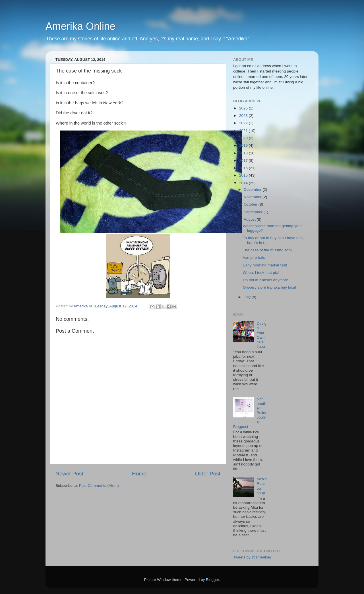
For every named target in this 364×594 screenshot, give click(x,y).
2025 (244, 108)
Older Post (208, 474)
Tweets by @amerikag (252, 557)
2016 (244, 168)
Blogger (212, 580)
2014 (244, 183)
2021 (244, 131)
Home (139, 474)
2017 (244, 161)
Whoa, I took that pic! (261, 273)
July (248, 297)
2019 (244, 145)
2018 (244, 153)
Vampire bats (254, 257)
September (254, 212)
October (251, 204)
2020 (244, 138)
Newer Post (69, 474)
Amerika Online (80, 26)
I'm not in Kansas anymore (265, 280)
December (253, 190)
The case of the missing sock (268, 250)
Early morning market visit (265, 265)
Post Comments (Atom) (99, 486)
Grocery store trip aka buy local (269, 287)
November (253, 197)
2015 (244, 175)
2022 (244, 123)
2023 (244, 116)
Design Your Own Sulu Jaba (261, 335)
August (250, 219)
